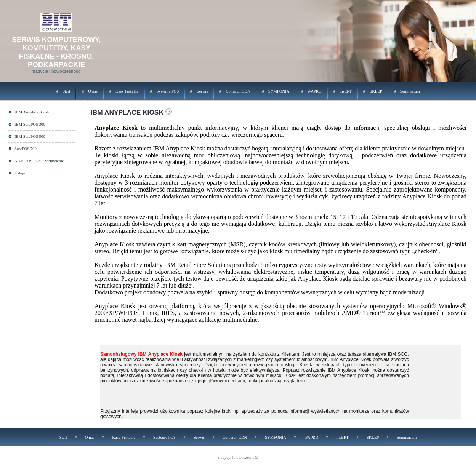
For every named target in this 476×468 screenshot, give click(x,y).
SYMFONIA (279, 91)
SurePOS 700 (26, 149)
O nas (93, 91)
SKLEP (376, 91)
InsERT (346, 91)
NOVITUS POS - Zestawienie (39, 161)
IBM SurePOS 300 (30, 124)
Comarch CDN (238, 91)
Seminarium (410, 91)
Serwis (202, 91)
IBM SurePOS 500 (30, 137)
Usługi (20, 173)
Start (66, 91)
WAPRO (314, 91)
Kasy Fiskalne (127, 91)
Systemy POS (168, 91)
